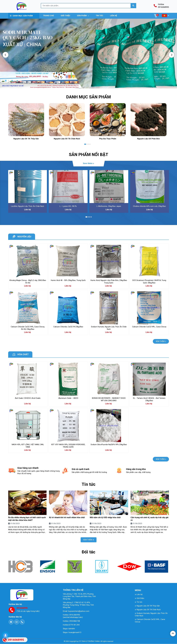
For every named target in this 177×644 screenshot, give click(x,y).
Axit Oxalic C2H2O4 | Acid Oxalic (28, 398)
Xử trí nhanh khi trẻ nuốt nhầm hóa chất (67, 518)
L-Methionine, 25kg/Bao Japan (109, 206)
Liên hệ (139, 595)
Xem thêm (88, 163)
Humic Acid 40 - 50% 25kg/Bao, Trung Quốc (68, 280)
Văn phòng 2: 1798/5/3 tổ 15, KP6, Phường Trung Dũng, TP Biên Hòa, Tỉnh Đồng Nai (78, 605)
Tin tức (139, 602)
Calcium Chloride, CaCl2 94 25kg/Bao (68, 327)
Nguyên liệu (24, 237)
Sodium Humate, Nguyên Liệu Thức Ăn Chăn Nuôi (151, 615)
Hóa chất (23, 354)
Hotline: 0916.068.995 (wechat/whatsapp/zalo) (73, 616)
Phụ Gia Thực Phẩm (108, 139)
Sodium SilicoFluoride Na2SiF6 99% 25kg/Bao (109, 445)
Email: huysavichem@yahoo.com (76, 611)
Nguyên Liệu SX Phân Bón (148, 139)
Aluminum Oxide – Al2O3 (68, 398)
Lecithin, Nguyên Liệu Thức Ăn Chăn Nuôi (27, 206)
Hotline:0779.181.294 (71, 625)
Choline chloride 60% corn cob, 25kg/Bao (149, 206)
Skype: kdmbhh (69, 629)
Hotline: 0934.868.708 (71, 621)
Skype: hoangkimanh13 (72, 633)
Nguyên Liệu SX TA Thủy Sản (26, 139)
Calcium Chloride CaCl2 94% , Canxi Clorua (149, 327)
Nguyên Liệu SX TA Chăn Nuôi (67, 139)
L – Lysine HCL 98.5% (68, 206)
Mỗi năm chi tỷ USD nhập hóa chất (105, 518)
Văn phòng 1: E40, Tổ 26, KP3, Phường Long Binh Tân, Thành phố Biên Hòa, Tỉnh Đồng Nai (79, 597)
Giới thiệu (139, 598)
